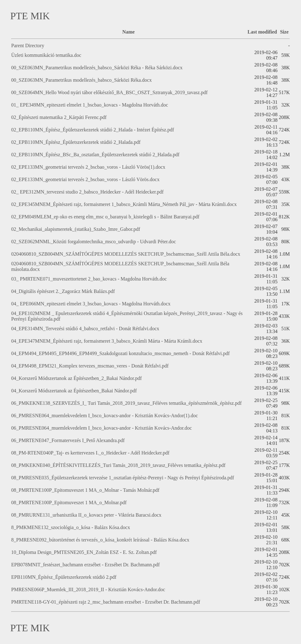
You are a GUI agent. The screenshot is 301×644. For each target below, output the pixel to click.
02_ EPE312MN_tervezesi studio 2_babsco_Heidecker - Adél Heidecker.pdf (87, 192)
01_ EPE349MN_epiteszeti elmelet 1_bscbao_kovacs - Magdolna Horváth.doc (90, 105)
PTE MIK (30, 16)
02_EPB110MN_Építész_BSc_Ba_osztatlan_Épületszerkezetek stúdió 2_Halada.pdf (95, 155)
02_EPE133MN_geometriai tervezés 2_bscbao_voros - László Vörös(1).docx (88, 167)
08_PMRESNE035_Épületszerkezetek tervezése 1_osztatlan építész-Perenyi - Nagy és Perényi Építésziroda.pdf (123, 478)
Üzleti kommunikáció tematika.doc (46, 55)
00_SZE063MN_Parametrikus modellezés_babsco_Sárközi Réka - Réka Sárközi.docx (97, 68)
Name (128, 32)
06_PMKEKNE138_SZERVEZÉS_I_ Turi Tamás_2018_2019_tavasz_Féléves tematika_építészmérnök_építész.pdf (126, 403)
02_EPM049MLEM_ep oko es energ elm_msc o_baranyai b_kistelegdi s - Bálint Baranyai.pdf (105, 217)
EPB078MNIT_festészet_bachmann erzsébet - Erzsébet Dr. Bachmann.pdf (86, 565)
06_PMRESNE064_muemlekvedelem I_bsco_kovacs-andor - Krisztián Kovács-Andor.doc (102, 428)
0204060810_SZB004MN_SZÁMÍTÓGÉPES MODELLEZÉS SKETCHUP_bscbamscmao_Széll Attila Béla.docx (126, 254)
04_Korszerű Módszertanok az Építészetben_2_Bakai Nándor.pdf (76, 378)
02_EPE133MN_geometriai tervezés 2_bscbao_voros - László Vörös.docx (85, 179)
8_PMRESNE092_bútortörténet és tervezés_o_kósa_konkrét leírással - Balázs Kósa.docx (100, 540)
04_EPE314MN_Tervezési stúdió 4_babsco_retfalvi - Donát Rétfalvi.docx (85, 329)
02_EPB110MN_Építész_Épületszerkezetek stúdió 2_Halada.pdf (76, 142)
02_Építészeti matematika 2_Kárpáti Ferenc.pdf (59, 117)
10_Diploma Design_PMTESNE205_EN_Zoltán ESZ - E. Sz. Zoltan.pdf (84, 552)
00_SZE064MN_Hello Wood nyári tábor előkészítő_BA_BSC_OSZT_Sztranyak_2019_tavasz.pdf (109, 92)
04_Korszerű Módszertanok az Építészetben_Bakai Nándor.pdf (74, 391)
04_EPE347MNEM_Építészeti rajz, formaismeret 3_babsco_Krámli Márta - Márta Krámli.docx (107, 341)
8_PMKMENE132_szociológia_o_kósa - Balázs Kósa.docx (71, 527)
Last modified (262, 32)
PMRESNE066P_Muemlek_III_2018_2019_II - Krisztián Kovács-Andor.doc (88, 589)
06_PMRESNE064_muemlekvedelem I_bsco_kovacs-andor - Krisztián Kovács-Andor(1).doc (104, 416)
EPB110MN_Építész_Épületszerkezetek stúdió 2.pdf (64, 577)
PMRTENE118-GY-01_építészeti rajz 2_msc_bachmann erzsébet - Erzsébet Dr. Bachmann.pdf (106, 602)
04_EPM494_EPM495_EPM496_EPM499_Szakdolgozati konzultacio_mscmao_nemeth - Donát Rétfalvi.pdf (120, 353)
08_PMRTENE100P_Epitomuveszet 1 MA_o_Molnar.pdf (69, 502)
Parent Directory (28, 46)
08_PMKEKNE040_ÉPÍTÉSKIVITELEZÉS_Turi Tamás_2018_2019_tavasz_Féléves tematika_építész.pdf (118, 465)
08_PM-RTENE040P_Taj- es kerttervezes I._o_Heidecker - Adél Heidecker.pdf (90, 453)
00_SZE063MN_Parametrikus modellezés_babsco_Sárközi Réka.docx (81, 80)
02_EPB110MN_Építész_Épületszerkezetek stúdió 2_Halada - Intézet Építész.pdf (93, 130)
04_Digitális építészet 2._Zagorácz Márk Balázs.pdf (63, 291)
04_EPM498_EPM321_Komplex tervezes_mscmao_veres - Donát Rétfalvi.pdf (90, 366)
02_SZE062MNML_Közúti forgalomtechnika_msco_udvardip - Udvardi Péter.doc (94, 242)
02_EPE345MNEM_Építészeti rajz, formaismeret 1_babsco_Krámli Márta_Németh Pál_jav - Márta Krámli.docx (124, 204)
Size (284, 32)
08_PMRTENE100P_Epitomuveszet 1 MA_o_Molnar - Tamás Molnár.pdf (85, 490)
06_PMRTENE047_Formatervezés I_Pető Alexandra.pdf (68, 440)
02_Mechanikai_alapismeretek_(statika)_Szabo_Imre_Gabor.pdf (76, 229)
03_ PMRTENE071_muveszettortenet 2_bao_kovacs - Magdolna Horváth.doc (89, 279)
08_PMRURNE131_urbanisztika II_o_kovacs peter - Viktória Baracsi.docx (86, 515)
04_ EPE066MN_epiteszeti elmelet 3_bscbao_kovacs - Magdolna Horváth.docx (91, 304)
